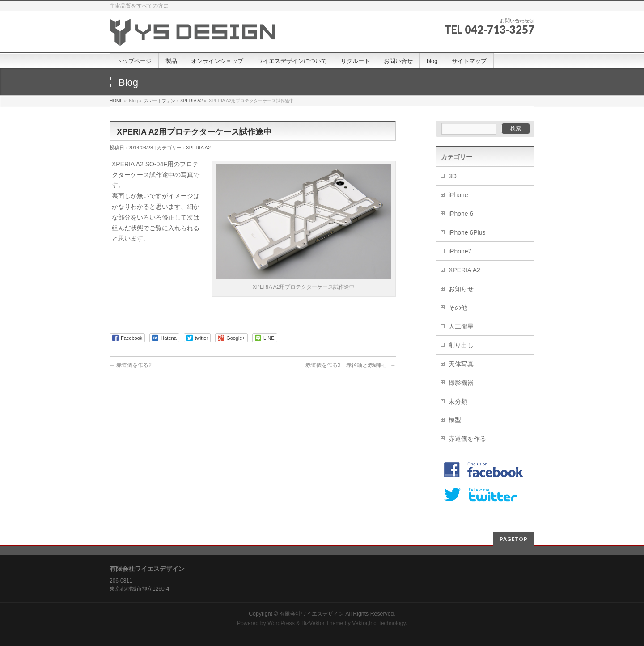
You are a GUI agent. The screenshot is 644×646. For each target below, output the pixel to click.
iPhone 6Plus (467, 232)
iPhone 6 (461, 214)
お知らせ (461, 289)
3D (453, 176)
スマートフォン (160, 101)
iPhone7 (460, 251)
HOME (116, 101)
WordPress (281, 623)
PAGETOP (514, 539)
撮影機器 (461, 383)
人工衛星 (461, 326)
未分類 (458, 401)
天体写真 (461, 364)
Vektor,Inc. (365, 623)
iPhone (458, 195)
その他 (458, 308)
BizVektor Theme (322, 623)
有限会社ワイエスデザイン (312, 614)
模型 (455, 420)
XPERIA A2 (192, 101)
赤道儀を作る (467, 439)
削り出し (461, 345)
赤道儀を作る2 (131, 365)
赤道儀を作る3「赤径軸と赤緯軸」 (351, 365)
